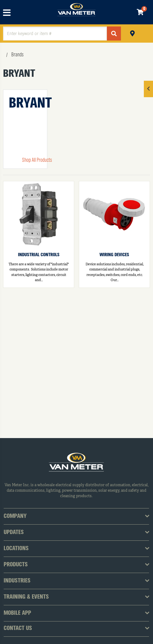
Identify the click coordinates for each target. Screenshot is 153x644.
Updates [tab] (14, 533)
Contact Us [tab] (18, 628)
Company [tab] (15, 516)
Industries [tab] (17, 581)
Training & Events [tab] (26, 597)
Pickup (132, 33)
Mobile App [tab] (17, 613)
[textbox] (55, 34)
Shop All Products (37, 160)
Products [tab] (16, 565)
